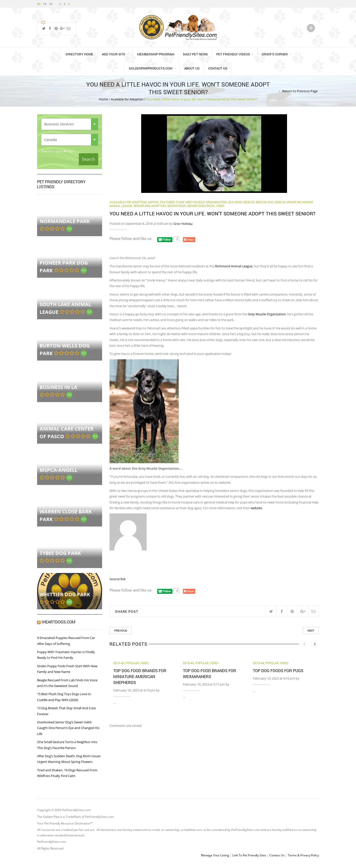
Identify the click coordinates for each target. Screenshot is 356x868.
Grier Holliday (183, 226)
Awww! (153, 204)
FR (45, 4)
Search (89, 161)
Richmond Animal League (234, 269)
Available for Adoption (127, 102)
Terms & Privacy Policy (303, 857)
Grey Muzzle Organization (206, 204)
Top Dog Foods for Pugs (278, 673)
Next (311, 633)
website (256, 510)
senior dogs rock (201, 208)
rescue (249, 204)
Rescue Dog (265, 204)
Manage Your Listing (215, 857)
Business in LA (58, 389)
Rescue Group (285, 204)
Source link (118, 581)
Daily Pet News (195, 56)
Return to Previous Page (300, 93)
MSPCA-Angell (58, 472)
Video (220, 208)
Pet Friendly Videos (233, 56)
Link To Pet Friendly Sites (249, 857)
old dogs (235, 204)
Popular (132, 665)
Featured (167, 204)
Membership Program (156, 56)
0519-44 (119, 665)
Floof (180, 204)
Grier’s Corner (275, 56)
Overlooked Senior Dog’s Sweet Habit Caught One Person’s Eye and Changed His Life (68, 730)
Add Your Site (114, 56)
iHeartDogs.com (58, 624)
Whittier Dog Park (65, 597)
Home (103, 102)
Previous (121, 633)
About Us (192, 70)
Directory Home (79, 56)
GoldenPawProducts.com (151, 70)
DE (51, 4)
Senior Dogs (177, 208)
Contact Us (218, 70)
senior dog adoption (150, 208)
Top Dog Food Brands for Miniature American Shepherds (140, 679)
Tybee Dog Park (60, 555)
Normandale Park (65, 224)
